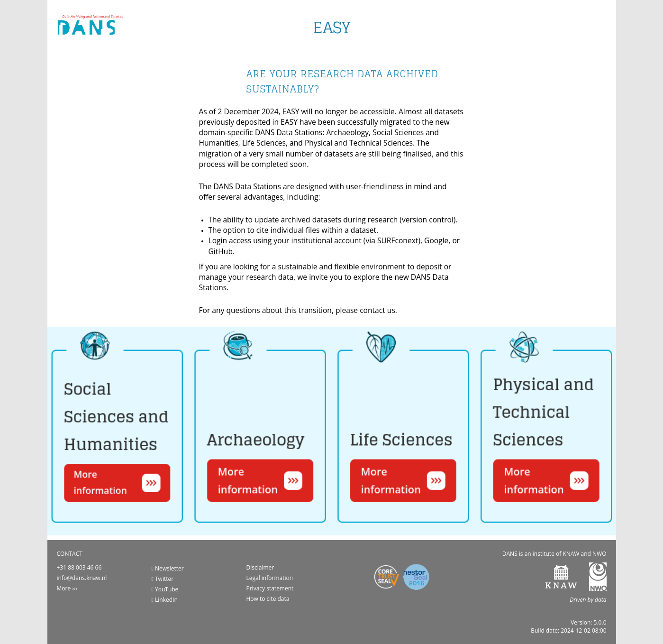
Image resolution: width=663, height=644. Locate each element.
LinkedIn (165, 600)
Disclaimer (260, 567)
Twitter (163, 579)
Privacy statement (270, 588)
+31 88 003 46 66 (79, 567)
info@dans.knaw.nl (82, 578)
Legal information (270, 578)
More (64, 588)
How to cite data (268, 599)
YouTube (165, 589)
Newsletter (168, 568)
